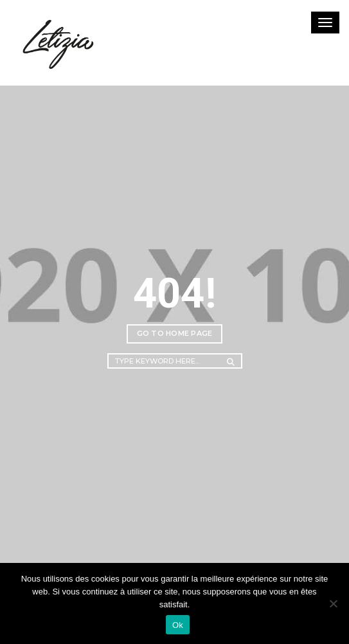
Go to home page (175, 333)
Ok (178, 625)
